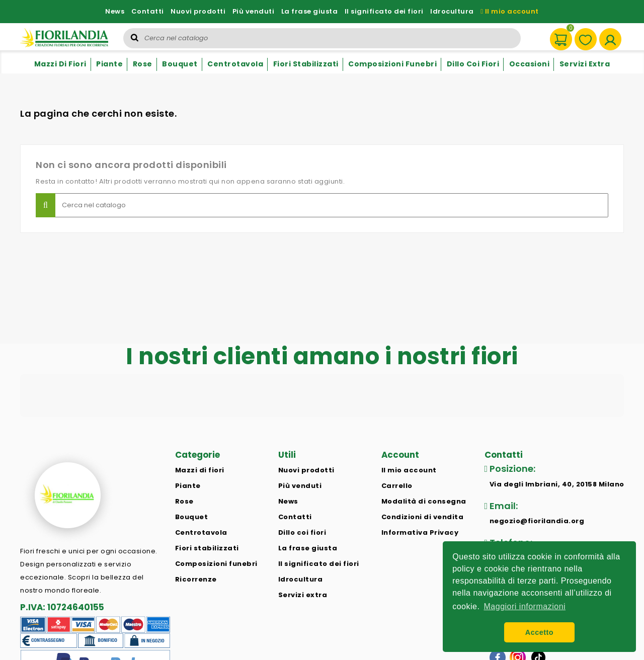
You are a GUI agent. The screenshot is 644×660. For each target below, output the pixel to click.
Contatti (148, 11)
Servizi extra (585, 64)
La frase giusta (310, 11)
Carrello (397, 486)
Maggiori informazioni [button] (525, 606)
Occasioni (530, 64)
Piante (109, 64)
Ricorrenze (196, 579)
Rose (143, 64)
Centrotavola (235, 64)
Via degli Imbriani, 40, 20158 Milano (557, 484)
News (115, 11)
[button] (20, 427)
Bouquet (180, 64)
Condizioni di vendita (423, 517)
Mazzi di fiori (60, 64)
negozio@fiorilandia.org (537, 521)
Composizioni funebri (392, 64)
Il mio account (510, 11)
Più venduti (254, 11)
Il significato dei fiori (384, 11)
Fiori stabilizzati (306, 64)
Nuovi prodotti (198, 11)
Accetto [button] (539, 632)
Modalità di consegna (424, 501)
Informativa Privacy (420, 532)
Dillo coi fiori (473, 64)
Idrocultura (452, 11)
